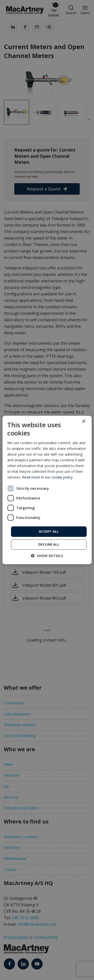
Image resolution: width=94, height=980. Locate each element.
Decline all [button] (49, 544)
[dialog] (47, 490)
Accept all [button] (49, 531)
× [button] (84, 422)
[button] (47, 556)
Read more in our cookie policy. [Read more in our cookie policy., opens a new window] (48, 477)
